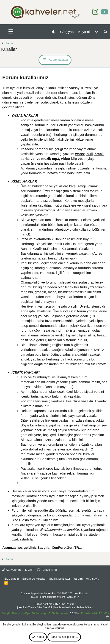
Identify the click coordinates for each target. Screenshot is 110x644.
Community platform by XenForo (55, 593)
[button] (11, 32)
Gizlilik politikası (59, 579)
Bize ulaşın (12, 579)
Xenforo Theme (35, 607)
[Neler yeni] (96, 32)
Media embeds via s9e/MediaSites (74, 607)
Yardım (78, 579)
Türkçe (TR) (47, 570)
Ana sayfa (93, 579)
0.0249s (74, 613)
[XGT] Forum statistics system (55, 597)
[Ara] (106, 32)
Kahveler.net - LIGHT (18, 570)
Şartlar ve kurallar (34, 579)
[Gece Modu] (54, 32)
